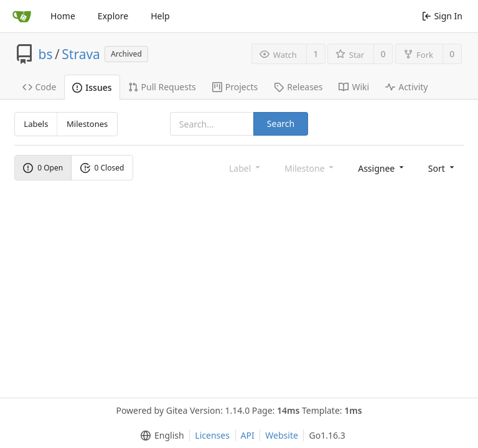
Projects (235, 87)
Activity (406, 87)
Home (63, 16)
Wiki (354, 87)
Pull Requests (162, 87)
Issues (92, 87)
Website (282, 435)
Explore (113, 16)
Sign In (442, 16)
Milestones (87, 124)
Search (281, 124)
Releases (298, 87)
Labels (36, 124)
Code (40, 87)
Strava (81, 54)
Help (160, 16)
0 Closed (102, 168)
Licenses (212, 435)
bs (46, 54)
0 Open (43, 168)
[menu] (382, 168)
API (248, 435)
